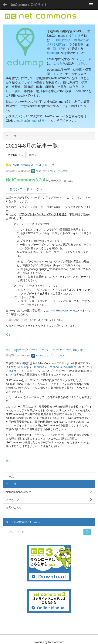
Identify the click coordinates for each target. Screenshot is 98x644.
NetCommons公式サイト (29, 5)
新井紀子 (59, 49)
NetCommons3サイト (36, 121)
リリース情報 (60, 171)
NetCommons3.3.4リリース (34, 165)
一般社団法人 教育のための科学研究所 (55, 367)
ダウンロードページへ (26, 189)
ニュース (60, 355)
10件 (33, 155)
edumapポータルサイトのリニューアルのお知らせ (44, 350)
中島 (36, 171)
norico (37, 355)
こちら (58, 63)
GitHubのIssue (63, 311)
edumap (52, 53)
